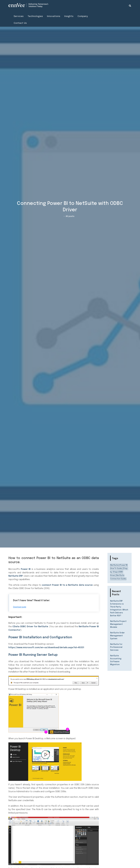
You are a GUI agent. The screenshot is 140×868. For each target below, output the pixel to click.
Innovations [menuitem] (54, 16)
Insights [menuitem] (69, 16)
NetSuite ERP (16, 576)
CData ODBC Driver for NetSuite (30, 627)
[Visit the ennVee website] (28, 5)
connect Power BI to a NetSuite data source (67, 585)
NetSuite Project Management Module (118, 624)
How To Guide (116, 569)
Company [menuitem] (83, 16)
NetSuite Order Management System (117, 636)
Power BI (26, 569)
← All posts (69, 216)
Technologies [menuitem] (35, 16)
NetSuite (115, 565)
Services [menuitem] (19, 16)
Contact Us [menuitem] (20, 23)
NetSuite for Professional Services (116, 647)
